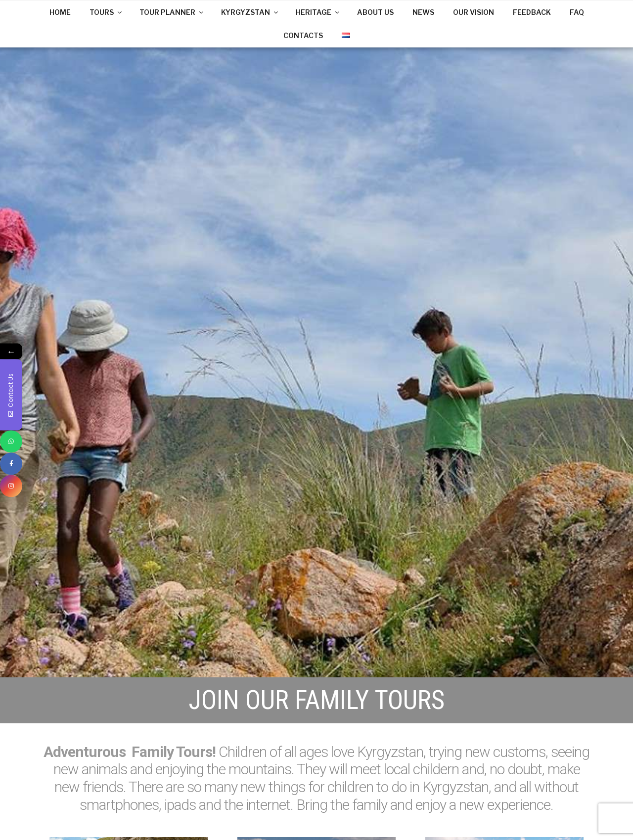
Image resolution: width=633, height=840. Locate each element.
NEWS (423, 12)
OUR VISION (474, 12)
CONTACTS (303, 35)
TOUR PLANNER (172, 12)
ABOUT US (375, 12)
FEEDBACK (532, 12)
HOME (60, 12)
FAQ (577, 12)
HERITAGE (318, 12)
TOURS (106, 12)
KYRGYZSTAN (250, 12)
